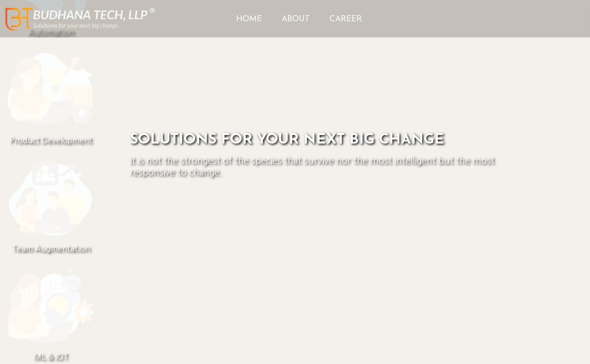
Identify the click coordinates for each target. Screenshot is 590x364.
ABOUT (296, 19)
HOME (249, 19)
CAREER (346, 19)
